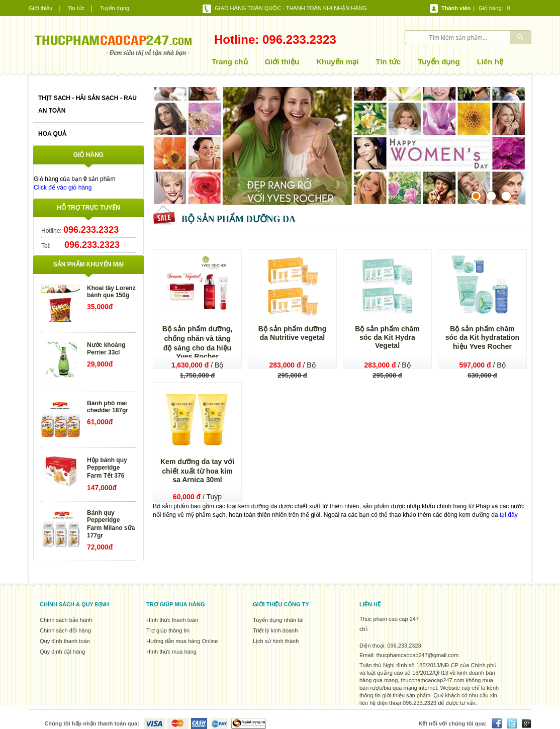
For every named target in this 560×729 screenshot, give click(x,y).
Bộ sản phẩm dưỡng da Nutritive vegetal (293, 333)
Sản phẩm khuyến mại (88, 264)
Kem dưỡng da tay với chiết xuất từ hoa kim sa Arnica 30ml (197, 471)
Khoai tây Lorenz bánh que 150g (111, 292)
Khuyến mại (337, 62)
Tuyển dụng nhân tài (278, 620)
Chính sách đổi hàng (65, 630)
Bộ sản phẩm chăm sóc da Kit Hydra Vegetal (387, 337)
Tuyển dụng (115, 8)
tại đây (509, 515)
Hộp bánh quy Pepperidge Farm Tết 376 (107, 468)
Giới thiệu (40, 8)
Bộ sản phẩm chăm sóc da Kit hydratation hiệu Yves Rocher (482, 338)
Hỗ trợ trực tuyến (88, 208)
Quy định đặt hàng (62, 652)
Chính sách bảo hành (66, 620)
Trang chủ (230, 62)
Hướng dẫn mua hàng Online (182, 641)
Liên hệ (490, 62)
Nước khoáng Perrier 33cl (106, 349)
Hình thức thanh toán (172, 620)
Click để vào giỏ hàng (63, 188)
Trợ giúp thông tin (168, 630)
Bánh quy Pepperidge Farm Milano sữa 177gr (111, 524)
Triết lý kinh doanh (275, 630)
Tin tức (76, 8)
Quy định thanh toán (65, 641)
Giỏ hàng (490, 8)
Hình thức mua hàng (171, 652)
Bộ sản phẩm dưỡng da (239, 219)
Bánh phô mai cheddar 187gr (108, 407)
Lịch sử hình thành (276, 641)
